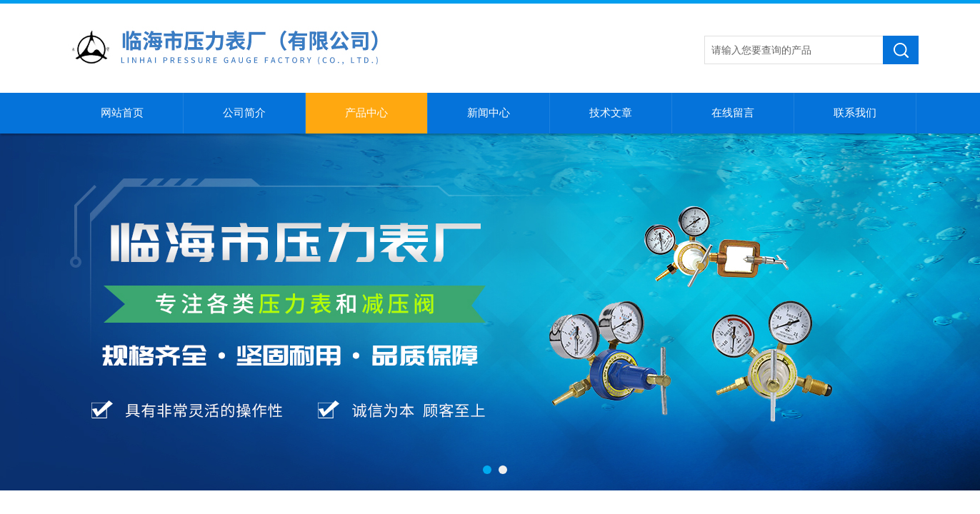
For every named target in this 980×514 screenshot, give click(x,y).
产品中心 (366, 113)
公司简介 (244, 113)
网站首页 (122, 113)
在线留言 (733, 113)
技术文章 (611, 113)
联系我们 (855, 113)
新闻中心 (489, 113)
